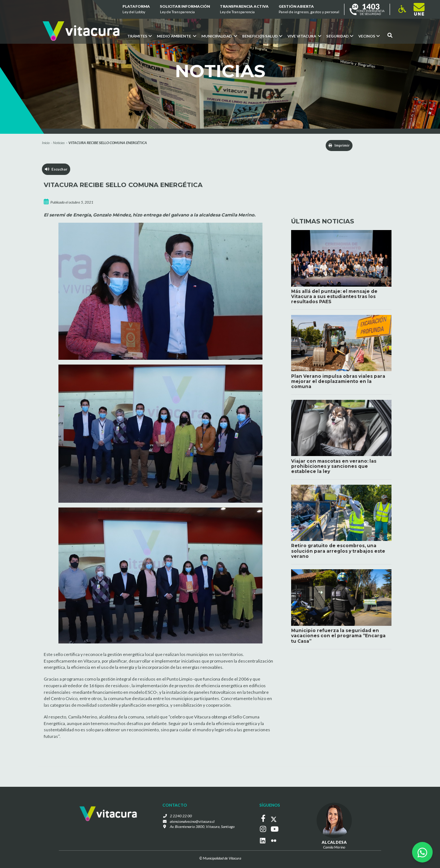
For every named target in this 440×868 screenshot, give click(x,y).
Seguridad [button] (340, 36)
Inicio (46, 143)
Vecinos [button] (369, 36)
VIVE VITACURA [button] (304, 36)
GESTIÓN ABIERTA (309, 10)
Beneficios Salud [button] (262, 36)
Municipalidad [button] (219, 36)
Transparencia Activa (244, 10)
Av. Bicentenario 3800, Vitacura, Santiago (202, 827)
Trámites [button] (139, 36)
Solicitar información (185, 10)
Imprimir (337, 146)
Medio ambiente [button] (177, 36)
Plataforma (136, 10)
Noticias (59, 143)
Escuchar (56, 169)
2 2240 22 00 (182, 816)
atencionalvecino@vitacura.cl (193, 822)
